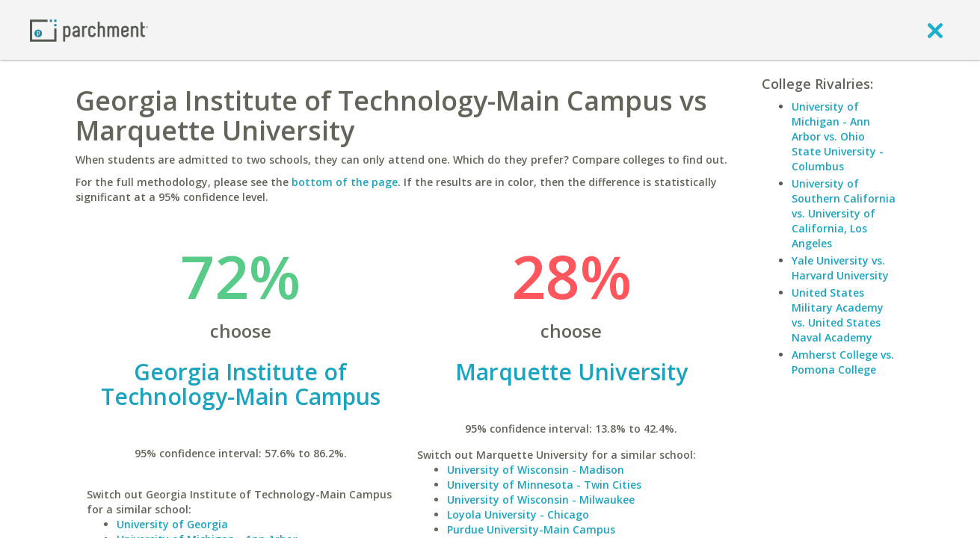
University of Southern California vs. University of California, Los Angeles (844, 213)
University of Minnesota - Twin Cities (544, 485)
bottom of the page (345, 182)
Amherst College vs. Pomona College (843, 362)
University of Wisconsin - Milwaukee (541, 500)
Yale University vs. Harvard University (840, 268)
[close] (935, 30)
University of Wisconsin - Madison (536, 470)
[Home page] (89, 30)
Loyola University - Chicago (518, 514)
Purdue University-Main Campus (531, 529)
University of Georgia (172, 524)
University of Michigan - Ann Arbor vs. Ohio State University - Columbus (838, 136)
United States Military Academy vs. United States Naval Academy (838, 315)
